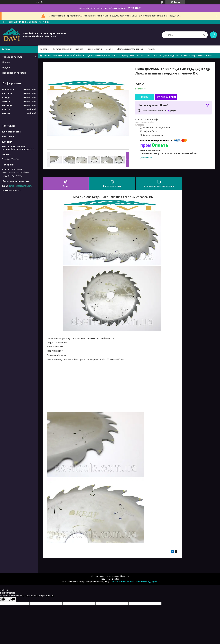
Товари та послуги (53, 56)
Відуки (6, 67)
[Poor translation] (11, 600)
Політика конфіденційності (148, 582)
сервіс (109, 49)
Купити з (166, 97)
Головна (45, 49)
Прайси (152, 49)
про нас (79, 49)
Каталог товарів (61, 49)
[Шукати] (204, 35)
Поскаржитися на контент (123, 582)
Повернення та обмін (14, 73)
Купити (145, 97)
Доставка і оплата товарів (130, 49)
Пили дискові (103, 56)
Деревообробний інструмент (80, 56)
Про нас (6, 62)
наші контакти (95, 49)
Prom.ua (125, 576)
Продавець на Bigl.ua (110, 579)
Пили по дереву (120, 56)
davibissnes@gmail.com (20, 186)
